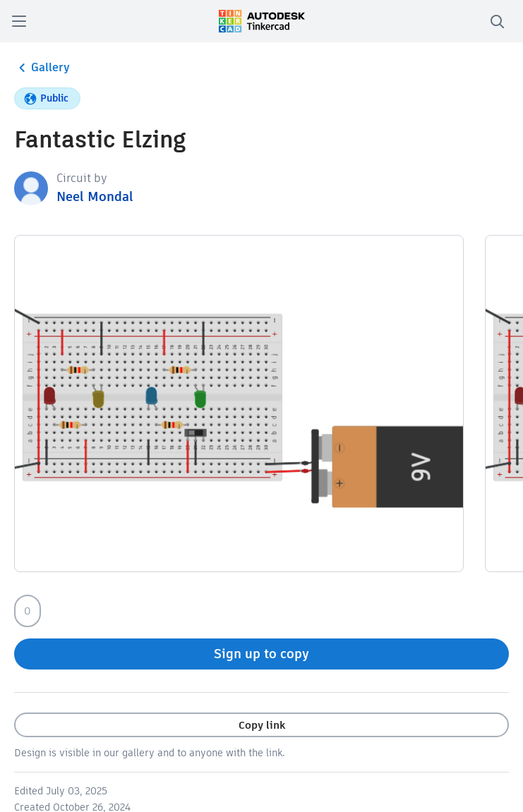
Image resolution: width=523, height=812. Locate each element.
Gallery (42, 68)
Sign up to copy (261, 654)
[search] (497, 21)
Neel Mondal (95, 196)
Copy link (262, 725)
